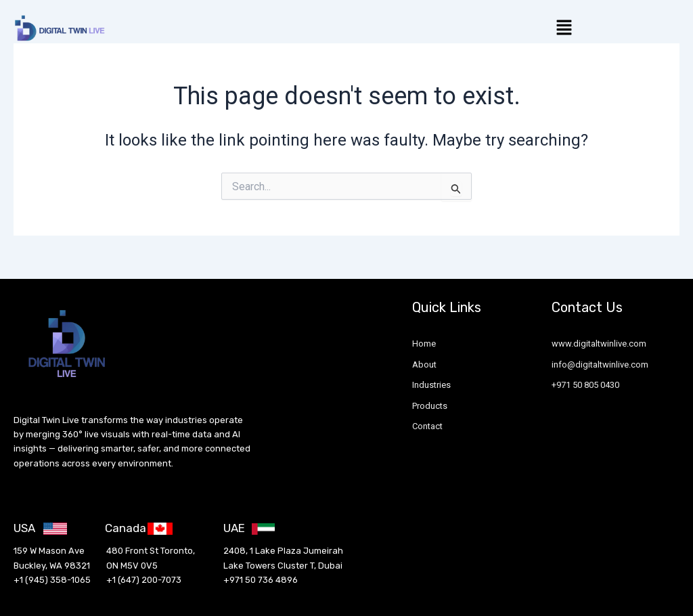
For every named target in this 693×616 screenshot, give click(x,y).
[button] (564, 28)
